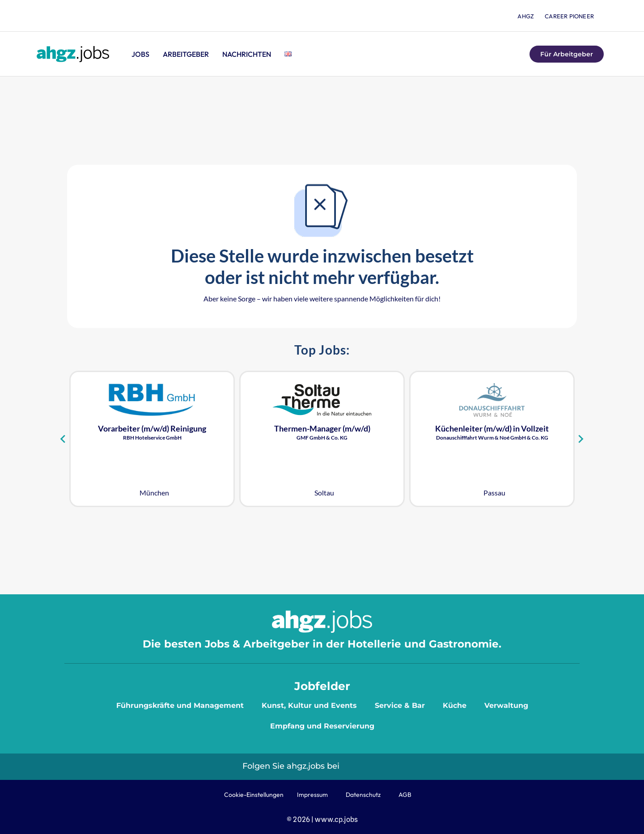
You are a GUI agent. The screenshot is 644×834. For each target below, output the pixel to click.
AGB (405, 795)
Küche (455, 705)
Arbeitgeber (186, 54)
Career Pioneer (569, 16)
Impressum (312, 795)
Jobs (140, 54)
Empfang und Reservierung (322, 726)
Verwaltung (506, 705)
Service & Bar (400, 705)
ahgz (526, 16)
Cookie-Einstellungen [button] (254, 795)
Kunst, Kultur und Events (309, 705)
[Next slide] (580, 439)
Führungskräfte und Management (180, 705)
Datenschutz (363, 795)
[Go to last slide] (64, 439)
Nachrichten (247, 54)
